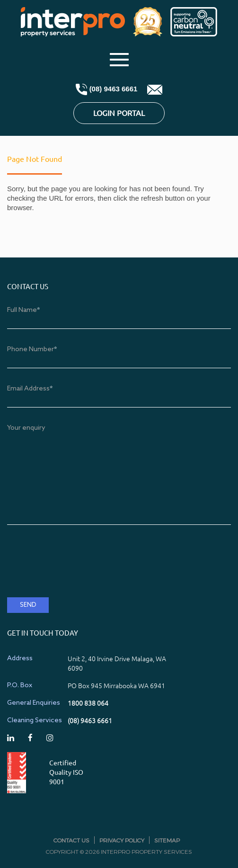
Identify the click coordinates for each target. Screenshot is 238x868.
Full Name (23, 310)
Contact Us (71, 840)
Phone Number (32, 350)
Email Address (30, 389)
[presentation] (79, 572)
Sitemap (167, 840)
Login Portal (119, 113)
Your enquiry (26, 428)
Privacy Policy (122, 840)
